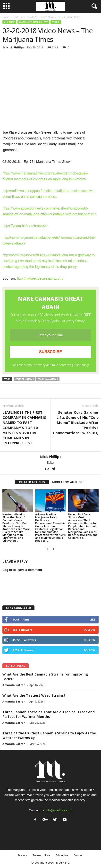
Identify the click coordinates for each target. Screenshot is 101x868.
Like (92, 619)
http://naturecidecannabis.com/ (40, 278)
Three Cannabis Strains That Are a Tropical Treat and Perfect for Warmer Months (49, 714)
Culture (18, 17)
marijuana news (48, 379)
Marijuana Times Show (33, 22)
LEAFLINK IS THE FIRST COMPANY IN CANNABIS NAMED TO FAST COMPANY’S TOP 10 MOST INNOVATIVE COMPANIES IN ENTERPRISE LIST (24, 428)
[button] (93, 7)
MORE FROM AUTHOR (67, 482)
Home (6, 17)
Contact (79, 855)
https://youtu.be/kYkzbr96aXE (25, 226)
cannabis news (25, 379)
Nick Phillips (15, 47)
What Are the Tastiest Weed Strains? (34, 695)
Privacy (22, 855)
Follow (89, 630)
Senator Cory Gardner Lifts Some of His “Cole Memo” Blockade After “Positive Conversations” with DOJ (76, 422)
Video (56, 22)
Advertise (62, 855)
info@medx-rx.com (59, 810)
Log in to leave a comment (22, 570)
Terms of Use (41, 855)
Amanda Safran (14, 685)
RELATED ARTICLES (32, 482)
